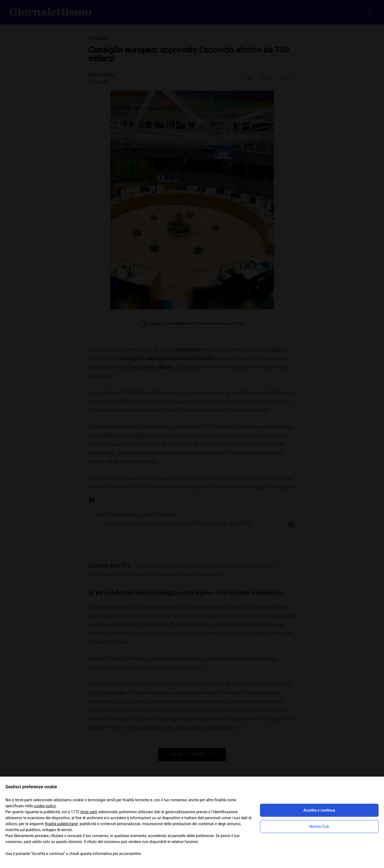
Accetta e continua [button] (319, 810)
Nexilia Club (319, 827)
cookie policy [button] (45, 806)
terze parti (89, 812)
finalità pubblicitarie (61, 824)
